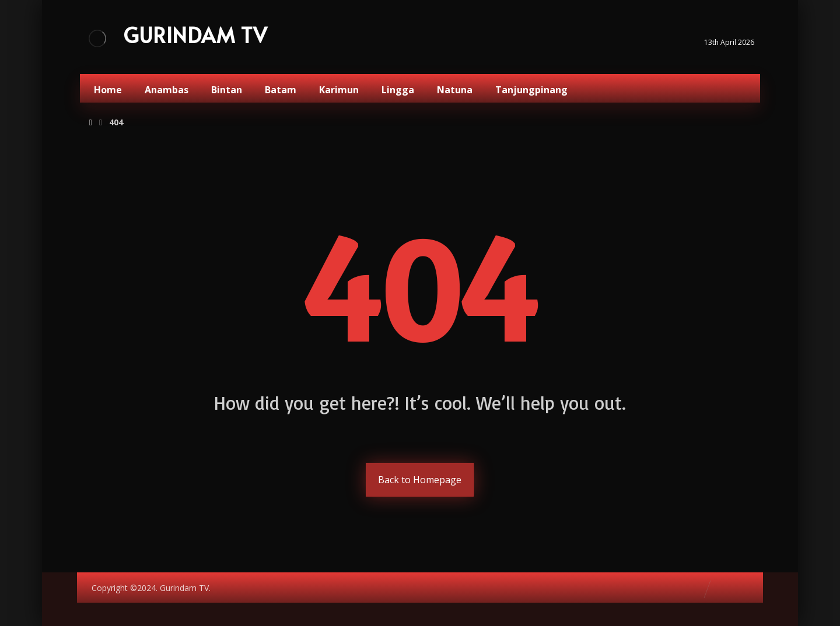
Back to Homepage (420, 480)
